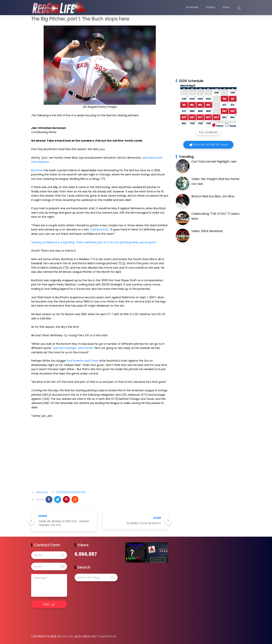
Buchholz (37, 170)
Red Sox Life (65, 636)
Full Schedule (208, 132)
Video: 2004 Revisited (207, 231)
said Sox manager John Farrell (73, 348)
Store (226, 8)
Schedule (192, 8)
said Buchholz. (100, 229)
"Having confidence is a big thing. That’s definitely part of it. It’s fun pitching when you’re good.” (94, 242)
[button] (49, 499)
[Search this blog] (96, 577)
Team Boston (107, 636)
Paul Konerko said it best (83, 361)
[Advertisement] (100, 458)
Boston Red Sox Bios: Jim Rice (213, 196)
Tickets (210, 8)
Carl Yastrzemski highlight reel (214, 162)
